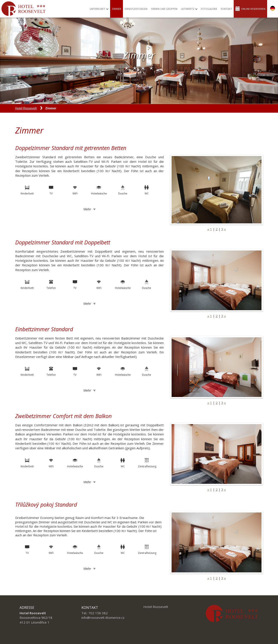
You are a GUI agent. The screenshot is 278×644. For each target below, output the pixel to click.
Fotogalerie (209, 9)
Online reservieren (250, 8)
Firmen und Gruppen (164, 9)
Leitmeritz (189, 9)
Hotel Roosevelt (26, 108)
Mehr (89, 209)
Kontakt (226, 9)
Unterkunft (99, 9)
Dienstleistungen (136, 9)
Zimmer (117, 9)
